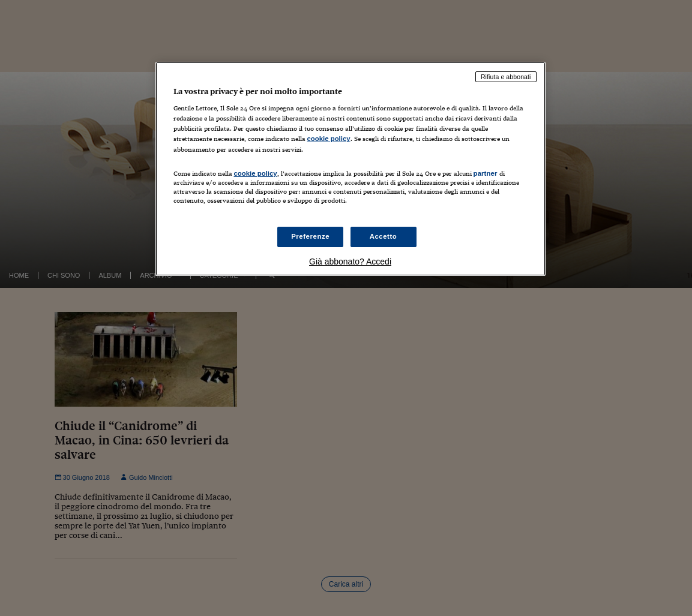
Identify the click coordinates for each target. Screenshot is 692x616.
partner (486, 173)
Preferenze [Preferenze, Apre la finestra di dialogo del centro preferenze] (310, 236)
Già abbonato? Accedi (350, 262)
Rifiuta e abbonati (506, 77)
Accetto (384, 236)
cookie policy (329, 139)
